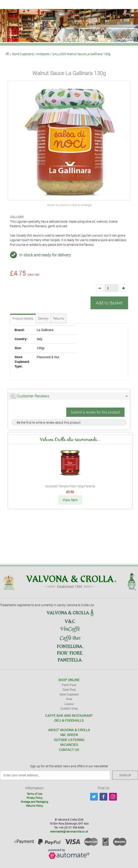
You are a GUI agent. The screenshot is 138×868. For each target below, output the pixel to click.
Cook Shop (69, 689)
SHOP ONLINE (69, 680)
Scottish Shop (69, 708)
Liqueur (69, 704)
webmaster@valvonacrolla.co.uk (69, 831)
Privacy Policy (35, 798)
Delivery (43, 318)
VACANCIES (69, 745)
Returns (59, 318)
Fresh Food (69, 685)
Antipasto (43, 54)
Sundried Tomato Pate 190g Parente (70, 486)
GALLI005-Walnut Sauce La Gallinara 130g (81, 54)
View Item (70, 500)
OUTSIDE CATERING (69, 740)
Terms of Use (34, 794)
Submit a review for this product (95, 412)
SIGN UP (125, 775)
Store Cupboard (23, 54)
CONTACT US (69, 750)
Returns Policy (35, 806)
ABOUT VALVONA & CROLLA (69, 730)
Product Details (23, 318)
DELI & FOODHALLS (69, 720)
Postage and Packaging (34, 802)
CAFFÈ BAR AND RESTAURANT (69, 715)
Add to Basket (109, 303)
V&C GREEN (69, 735)
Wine (69, 699)
